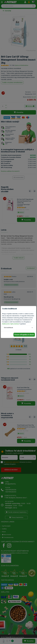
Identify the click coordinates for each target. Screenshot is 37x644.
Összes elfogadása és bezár (24, 335)
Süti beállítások (8, 328)
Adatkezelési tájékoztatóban (11, 324)
